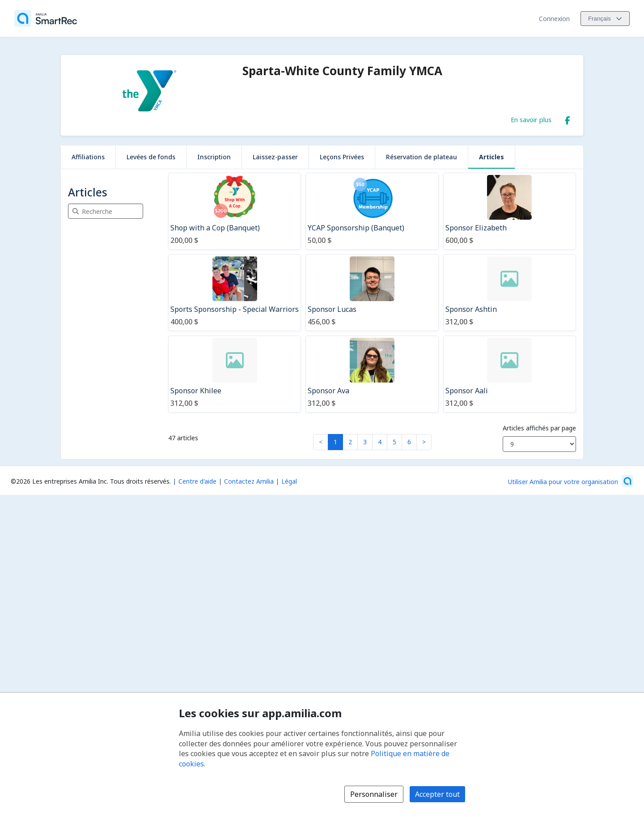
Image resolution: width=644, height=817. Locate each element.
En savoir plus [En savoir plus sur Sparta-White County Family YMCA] (531, 119)
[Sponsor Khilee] (235, 374)
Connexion (554, 19)
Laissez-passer (275, 157)
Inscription (214, 157)
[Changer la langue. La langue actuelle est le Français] (605, 19)
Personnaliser (374, 794)
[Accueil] (46, 18)
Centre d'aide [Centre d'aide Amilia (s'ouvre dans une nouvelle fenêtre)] (197, 481)
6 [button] (409, 442)
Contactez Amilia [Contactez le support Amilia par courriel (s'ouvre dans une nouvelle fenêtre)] (249, 481)
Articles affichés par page (539, 428)
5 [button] (394, 442)
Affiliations (88, 157)
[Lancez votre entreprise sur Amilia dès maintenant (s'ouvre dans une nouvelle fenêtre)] (571, 481)
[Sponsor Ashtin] (510, 293)
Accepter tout (437, 794)
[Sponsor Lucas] (372, 293)
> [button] (424, 442)
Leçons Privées (342, 157)
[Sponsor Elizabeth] (510, 211)
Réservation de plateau (422, 157)
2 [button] (350, 442)
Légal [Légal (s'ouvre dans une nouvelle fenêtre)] (289, 481)
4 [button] (380, 442)
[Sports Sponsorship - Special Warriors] (235, 293)
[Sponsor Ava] (372, 374)
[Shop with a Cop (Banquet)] (235, 211)
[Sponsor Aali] (510, 374)
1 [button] (335, 442)
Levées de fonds (151, 157)
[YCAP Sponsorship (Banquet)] (372, 211)
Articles (491, 157)
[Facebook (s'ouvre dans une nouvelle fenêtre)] (568, 119)
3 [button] (365, 442)
